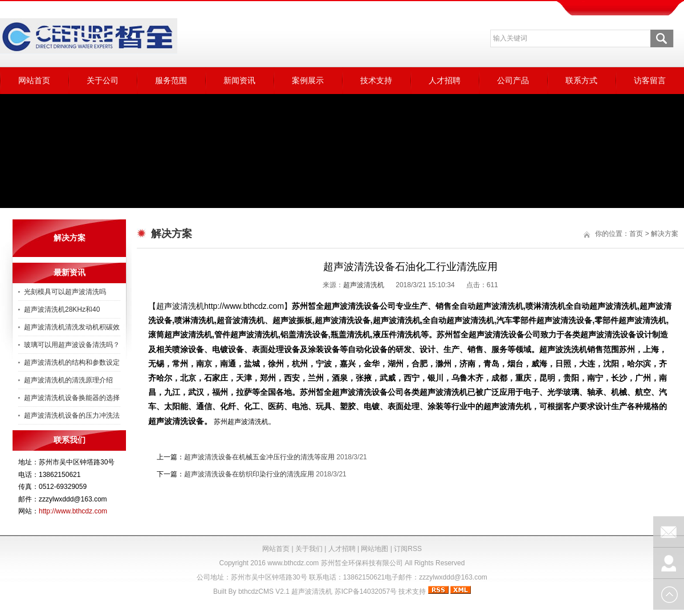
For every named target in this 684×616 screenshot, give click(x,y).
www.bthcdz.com (293, 563)
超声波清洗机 (364, 285)
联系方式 (581, 80)
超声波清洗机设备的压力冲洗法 (72, 415)
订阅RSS (408, 549)
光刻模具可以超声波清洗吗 (65, 292)
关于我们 (309, 549)
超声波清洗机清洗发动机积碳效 (72, 327)
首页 (636, 234)
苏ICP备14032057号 (366, 591)
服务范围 (171, 80)
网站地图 (374, 549)
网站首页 (34, 80)
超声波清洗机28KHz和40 (62, 309)
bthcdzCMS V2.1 (264, 591)
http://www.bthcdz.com (73, 511)
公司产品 (513, 80)
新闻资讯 (239, 80)
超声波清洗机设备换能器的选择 (72, 398)
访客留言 (650, 80)
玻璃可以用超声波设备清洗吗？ (72, 345)
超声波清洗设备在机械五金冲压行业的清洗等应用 (259, 457)
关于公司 (103, 80)
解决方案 (665, 234)
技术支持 (376, 80)
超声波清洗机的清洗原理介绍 (68, 380)
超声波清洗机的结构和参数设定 (72, 362)
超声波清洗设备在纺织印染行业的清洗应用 (249, 474)
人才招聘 (445, 80)
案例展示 (308, 80)
